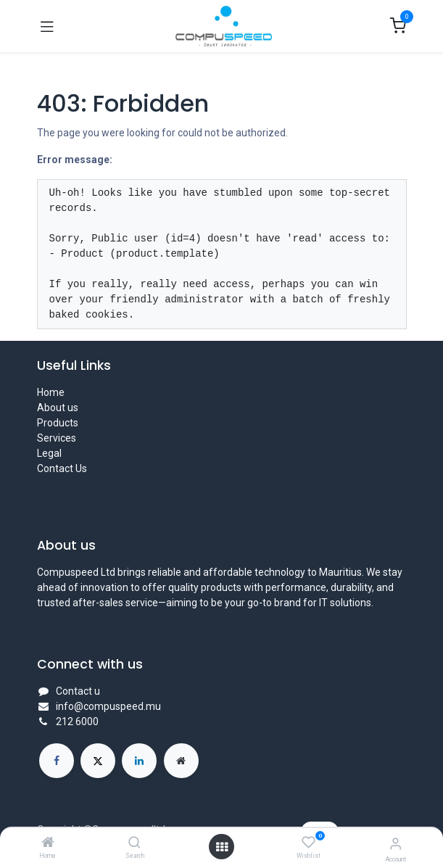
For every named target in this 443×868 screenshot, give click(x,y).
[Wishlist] (309, 843)
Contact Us (62, 468)
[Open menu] (222, 847)
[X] (98, 761)
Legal (49, 453)
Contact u (78, 691)
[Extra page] (181, 761)
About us (58, 408)
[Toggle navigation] (47, 26)
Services (57, 438)
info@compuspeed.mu (108, 706)
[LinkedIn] (139, 761)
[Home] (48, 843)
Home (51, 392)
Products (58, 423)
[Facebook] (57, 761)
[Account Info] (396, 844)
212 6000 (77, 722)
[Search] (134, 843)
